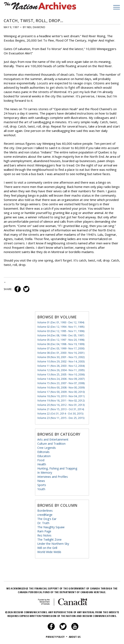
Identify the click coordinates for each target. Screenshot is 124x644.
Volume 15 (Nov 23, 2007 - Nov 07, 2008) (61, 383)
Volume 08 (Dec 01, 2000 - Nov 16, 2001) (61, 353)
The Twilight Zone (49, 539)
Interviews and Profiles (53, 477)
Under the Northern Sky (53, 544)
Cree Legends (47, 448)
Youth (41, 489)
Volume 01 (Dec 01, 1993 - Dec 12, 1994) (61, 322)
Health (42, 464)
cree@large (45, 515)
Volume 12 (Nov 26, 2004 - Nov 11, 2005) (61, 370)
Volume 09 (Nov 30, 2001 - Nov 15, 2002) (61, 357)
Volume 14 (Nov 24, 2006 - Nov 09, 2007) (61, 379)
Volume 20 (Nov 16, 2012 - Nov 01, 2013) (61, 405)
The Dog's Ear (47, 519)
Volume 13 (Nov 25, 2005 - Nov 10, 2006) (61, 375)
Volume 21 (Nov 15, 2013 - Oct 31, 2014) (61, 409)
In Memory (45, 473)
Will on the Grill (47, 548)
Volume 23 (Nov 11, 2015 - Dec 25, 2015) (61, 418)
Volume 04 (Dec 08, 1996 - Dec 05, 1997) (61, 335)
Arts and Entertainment (53, 439)
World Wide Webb (49, 552)
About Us (75, 637)
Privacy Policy (57, 637)
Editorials (43, 452)
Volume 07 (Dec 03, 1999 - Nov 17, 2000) (61, 348)
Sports (42, 485)
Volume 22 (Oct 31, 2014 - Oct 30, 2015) (60, 414)
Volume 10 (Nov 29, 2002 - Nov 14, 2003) (61, 361)
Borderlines (45, 511)
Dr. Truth (43, 523)
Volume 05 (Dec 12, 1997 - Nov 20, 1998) (61, 340)
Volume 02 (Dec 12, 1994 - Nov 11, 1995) (61, 327)
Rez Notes (44, 535)
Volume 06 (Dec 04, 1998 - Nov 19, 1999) (61, 344)
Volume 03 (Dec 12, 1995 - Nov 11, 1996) (61, 331)
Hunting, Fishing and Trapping (57, 468)
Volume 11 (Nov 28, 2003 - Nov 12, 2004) (61, 366)
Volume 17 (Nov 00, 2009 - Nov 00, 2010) (61, 392)
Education (44, 456)
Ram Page (44, 531)
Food (41, 460)
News (41, 481)
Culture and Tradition (51, 444)
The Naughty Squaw (51, 527)
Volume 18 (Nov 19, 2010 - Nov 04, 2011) (61, 396)
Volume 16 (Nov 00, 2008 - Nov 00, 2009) (61, 388)
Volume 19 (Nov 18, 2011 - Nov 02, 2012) (61, 401)
